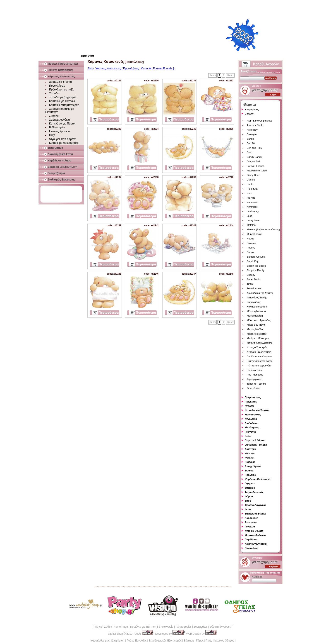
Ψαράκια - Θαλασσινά (258, 479)
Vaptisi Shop (115, 634)
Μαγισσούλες (253, 415)
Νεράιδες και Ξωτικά (257, 410)
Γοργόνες (250, 432)
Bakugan (252, 134)
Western (250, 453)
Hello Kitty (252, 189)
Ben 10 (251, 143)
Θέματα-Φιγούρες (220, 627)
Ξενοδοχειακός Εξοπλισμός (165, 641)
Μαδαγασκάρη (255, 316)
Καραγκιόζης (254, 302)
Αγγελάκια (251, 419)
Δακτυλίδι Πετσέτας (61, 82)
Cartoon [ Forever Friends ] (157, 68)
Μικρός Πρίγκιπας (257, 334)
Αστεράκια (251, 522)
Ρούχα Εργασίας (137, 641)
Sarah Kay (253, 261)
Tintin (250, 284)
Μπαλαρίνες (252, 427)
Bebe (248, 436)
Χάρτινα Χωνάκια (59, 120)
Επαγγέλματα (253, 466)
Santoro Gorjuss (256, 257)
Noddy (250, 239)
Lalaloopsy (253, 211)
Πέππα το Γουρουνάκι (259, 366)
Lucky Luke (253, 220)
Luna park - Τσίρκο (256, 445)
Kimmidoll (252, 207)
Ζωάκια (249, 471)
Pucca (250, 252)
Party (209, 641)
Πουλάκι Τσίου (255, 370)
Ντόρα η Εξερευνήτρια (259, 352)
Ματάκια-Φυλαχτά (255, 535)
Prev (213, 76)
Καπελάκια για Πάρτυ (62, 124)
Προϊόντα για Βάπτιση (143, 627)
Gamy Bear (253, 175)
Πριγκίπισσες (253, 397)
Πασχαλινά (251, 548)
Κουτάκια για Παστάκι (62, 101)
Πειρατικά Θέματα (255, 440)
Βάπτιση (189, 641)
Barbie (250, 139)
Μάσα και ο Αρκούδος (259, 320)
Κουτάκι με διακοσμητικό (64, 143)
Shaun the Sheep (256, 266)
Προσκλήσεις (57, 86)
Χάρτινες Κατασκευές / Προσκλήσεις (117, 68)
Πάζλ (52, 135)
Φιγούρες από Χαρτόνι (63, 139)
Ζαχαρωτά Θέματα (255, 514)
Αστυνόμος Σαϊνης (257, 298)
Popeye (251, 248)
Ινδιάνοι (249, 458)
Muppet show (254, 234)
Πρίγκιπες (251, 402)
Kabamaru (253, 202)
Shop (91, 68)
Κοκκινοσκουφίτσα (257, 307)
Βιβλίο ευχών (57, 127)
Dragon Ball (253, 161)
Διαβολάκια (252, 423)
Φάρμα (249, 496)
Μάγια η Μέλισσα (256, 311)
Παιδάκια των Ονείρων (259, 356)
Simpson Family (256, 270)
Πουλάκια (250, 475)
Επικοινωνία (166, 627)
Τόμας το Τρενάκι (256, 384)
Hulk (249, 193)
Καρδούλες (251, 518)
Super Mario (254, 279)
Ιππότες (249, 406)
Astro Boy (252, 130)
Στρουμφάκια (254, 379)
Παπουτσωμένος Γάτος (260, 361)
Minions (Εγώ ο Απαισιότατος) (263, 229)
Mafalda (251, 225)
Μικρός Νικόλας (255, 329)
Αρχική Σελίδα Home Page (111, 627)
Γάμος (200, 641)
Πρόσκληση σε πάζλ (61, 90)
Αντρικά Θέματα (254, 531)
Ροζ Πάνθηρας (255, 375)
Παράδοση (251, 539)
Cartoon (249, 114)
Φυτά (248, 509)
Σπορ (248, 501)
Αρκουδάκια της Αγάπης (260, 293)
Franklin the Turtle (257, 171)
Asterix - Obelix (255, 125)
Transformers (254, 288)
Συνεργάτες (200, 627)
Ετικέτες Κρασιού (59, 131)
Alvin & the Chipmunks (259, 121)
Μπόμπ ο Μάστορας (258, 338)
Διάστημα (250, 449)
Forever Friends (256, 166)
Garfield (251, 180)
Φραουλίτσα (253, 388)
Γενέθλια (250, 527)
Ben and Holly (255, 148)
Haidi (250, 184)
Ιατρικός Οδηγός (224, 641)
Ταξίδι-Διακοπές (254, 492)
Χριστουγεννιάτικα (256, 544)
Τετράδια (54, 93)
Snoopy (251, 275)
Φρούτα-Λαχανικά (255, 505)
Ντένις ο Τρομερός (257, 347)
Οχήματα (250, 483)
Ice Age (251, 198)
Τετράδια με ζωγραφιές (63, 97)
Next (231, 76)
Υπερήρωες (252, 109)
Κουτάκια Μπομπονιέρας (64, 105)
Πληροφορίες (183, 627)
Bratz (250, 152)
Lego (249, 216)
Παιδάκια (250, 462)
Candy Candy (254, 157)
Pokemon (252, 243)
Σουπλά (54, 116)
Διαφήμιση (118, 641)
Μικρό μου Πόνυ (256, 325)
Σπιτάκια (250, 488)
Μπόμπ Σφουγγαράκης (260, 343)
